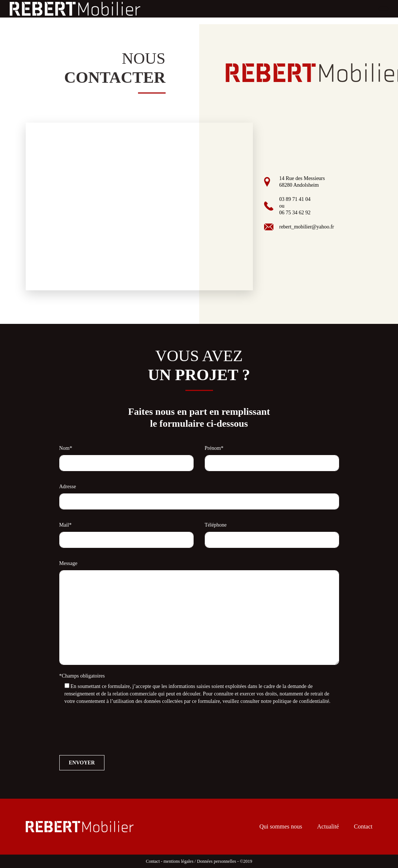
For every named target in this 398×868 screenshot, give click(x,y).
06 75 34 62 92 (295, 213)
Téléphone (216, 525)
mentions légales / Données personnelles (200, 861)
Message (68, 563)
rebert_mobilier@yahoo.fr (306, 227)
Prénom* (214, 448)
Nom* (66, 448)
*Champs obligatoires (82, 676)
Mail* (65, 525)
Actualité (328, 826)
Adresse (68, 487)
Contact (363, 826)
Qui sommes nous (281, 826)
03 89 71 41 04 (295, 199)
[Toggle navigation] (383, 9)
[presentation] (116, 729)
